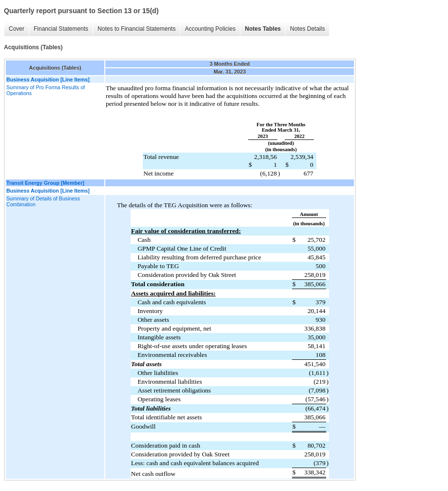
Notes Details (307, 29)
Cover (17, 29)
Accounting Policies (210, 29)
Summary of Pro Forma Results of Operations (46, 90)
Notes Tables (263, 29)
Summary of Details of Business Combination (43, 201)
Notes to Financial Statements (136, 29)
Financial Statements (61, 29)
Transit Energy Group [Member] (45, 183)
